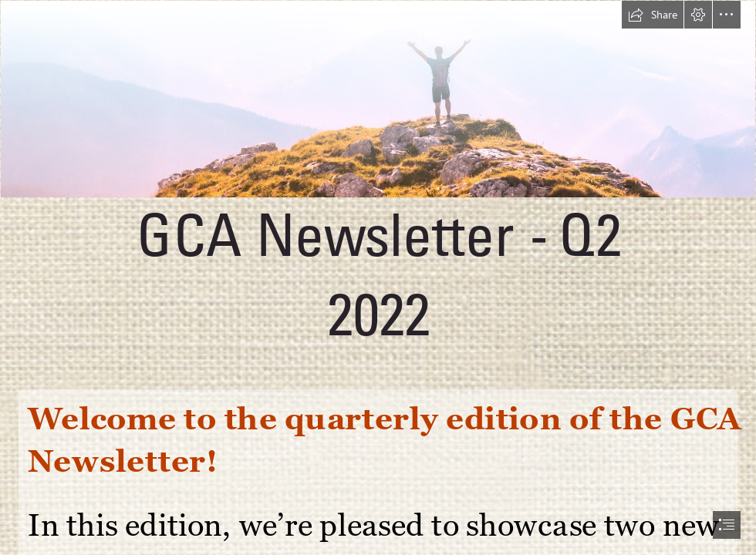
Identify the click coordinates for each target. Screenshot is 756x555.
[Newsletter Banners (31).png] (378, 190)
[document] (378, 277)
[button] (653, 15)
